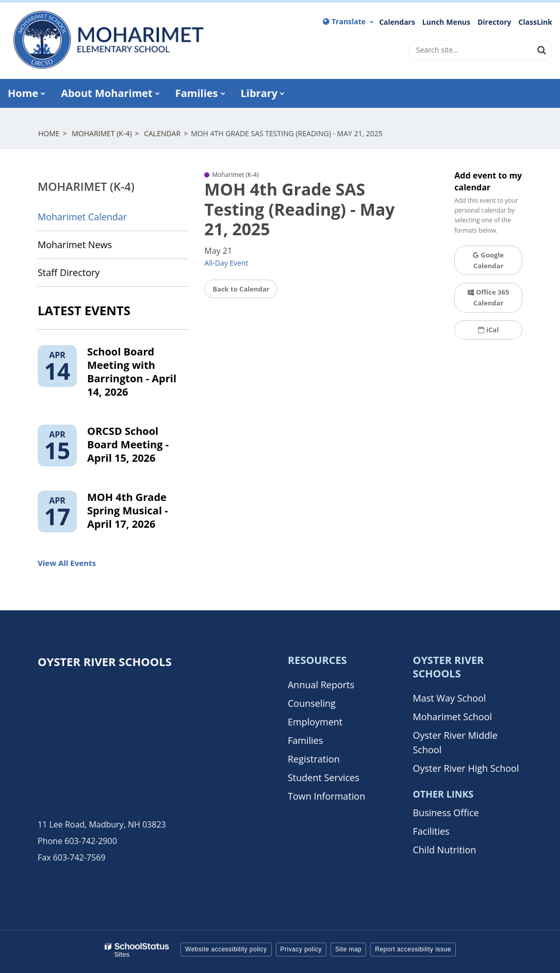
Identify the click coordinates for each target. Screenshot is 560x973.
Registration (314, 759)
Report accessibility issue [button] (413, 949)
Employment (315, 722)
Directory (495, 22)
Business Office (446, 813)
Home (49, 133)
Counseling (312, 703)
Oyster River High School (466, 768)
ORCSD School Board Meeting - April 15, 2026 (128, 444)
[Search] (542, 50)
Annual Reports (321, 685)
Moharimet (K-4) (102, 133)
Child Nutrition (444, 850)
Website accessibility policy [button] (226, 949)
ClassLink (535, 22)
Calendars (397, 22)
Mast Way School (449, 698)
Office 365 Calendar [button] (488, 297)
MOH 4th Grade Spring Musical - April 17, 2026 (128, 510)
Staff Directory (69, 272)
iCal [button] (488, 330)
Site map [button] (348, 949)
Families (305, 740)
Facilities (431, 831)
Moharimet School (452, 717)
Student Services (324, 777)
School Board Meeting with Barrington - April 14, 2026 (132, 372)
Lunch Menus (446, 22)
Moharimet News (75, 245)
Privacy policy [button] (301, 949)
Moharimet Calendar (82, 217)
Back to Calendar (241, 289)
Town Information (326, 796)
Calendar (162, 133)
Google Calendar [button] (488, 260)
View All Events (67, 563)
